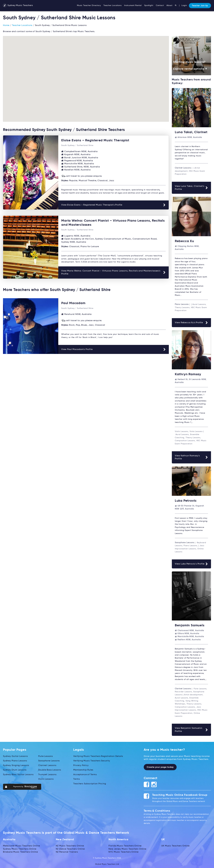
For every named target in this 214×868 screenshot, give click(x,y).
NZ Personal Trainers (67, 851)
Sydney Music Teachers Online (20, 848)
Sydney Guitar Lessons (15, 756)
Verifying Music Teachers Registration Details (98, 756)
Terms (76, 778)
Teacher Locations (113, 5)
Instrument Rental (133, 5)
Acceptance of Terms (85, 774)
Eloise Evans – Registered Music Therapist (95, 140)
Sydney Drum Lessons (15, 769)
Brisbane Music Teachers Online (20, 851)
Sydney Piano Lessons (15, 760)
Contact (160, 5)
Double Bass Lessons (50, 769)
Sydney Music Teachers (18, 6)
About (169, 5)
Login (184, 5)
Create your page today (160, 767)
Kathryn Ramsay (188, 374)
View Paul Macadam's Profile (114, 349)
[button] (161, 102)
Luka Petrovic (186, 500)
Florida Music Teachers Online (125, 845)
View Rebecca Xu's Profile (191, 322)
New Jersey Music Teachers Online (127, 848)
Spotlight (149, 5)
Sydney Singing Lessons (16, 765)
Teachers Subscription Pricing (90, 783)
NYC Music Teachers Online (124, 851)
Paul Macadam (73, 303)
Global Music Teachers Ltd (107, 864)
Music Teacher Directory (89, 5)
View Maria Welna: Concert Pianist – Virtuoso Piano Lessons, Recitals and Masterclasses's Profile (113, 272)
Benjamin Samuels (190, 625)
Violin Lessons (46, 778)
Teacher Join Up (200, 6)
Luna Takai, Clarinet (191, 132)
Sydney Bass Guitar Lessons (18, 774)
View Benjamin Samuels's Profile (191, 729)
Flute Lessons (46, 756)
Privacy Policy (81, 765)
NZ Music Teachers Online (70, 845)
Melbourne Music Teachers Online (21, 845)
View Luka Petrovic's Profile (191, 563)
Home (6, 25)
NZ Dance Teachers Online (70, 848)
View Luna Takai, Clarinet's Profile (191, 188)
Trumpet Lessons (47, 774)
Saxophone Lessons (49, 760)
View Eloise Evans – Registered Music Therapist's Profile (113, 205)
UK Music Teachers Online (175, 845)
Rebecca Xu (184, 241)
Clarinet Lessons (47, 765)
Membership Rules (83, 769)
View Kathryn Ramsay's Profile (191, 457)
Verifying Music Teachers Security (92, 760)
